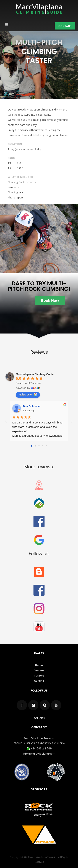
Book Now (50, 301)
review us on (28, 395)
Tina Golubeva (31, 406)
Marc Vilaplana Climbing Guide (35, 374)
